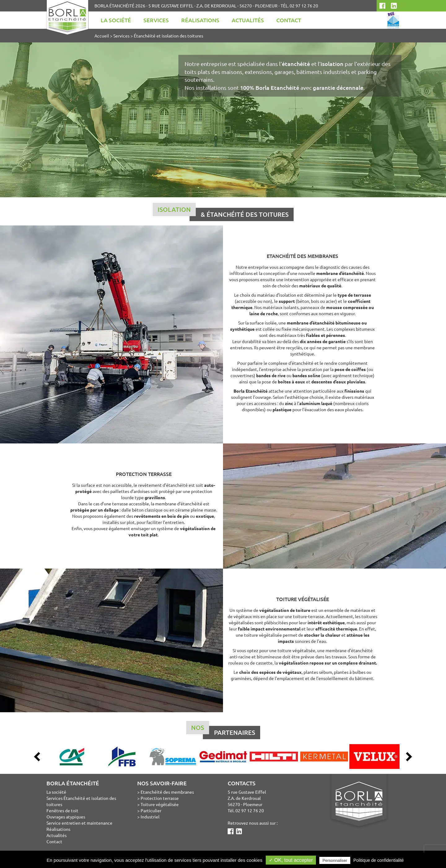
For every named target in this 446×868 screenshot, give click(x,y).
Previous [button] (37, 757)
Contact (289, 20)
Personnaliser (335, 860)
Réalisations (200, 20)
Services (156, 20)
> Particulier (149, 810)
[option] (72, 757)
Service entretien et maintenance (79, 823)
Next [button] (409, 757)
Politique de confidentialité (379, 860)
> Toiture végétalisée (158, 804)
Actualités (248, 20)
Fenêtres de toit (62, 810)
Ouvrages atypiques (66, 817)
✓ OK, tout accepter (291, 860)
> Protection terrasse (158, 798)
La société (116, 20)
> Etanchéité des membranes (166, 792)
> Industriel (148, 817)
